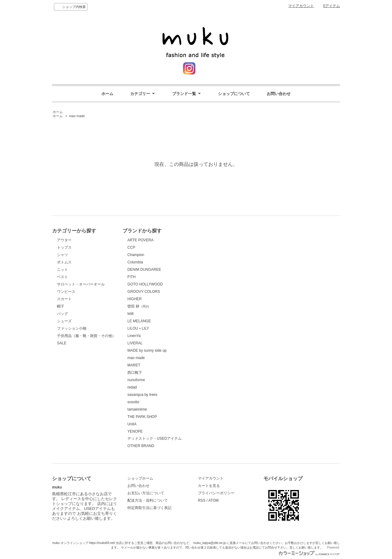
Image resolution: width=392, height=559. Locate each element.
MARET (134, 365)
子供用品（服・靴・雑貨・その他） (86, 336)
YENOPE (135, 431)
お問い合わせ (279, 94)
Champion (136, 255)
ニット (62, 270)
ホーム (107, 94)
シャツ (62, 255)
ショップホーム (140, 478)
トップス (64, 247)
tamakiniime (137, 409)
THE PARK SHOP (142, 417)
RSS (202, 500)
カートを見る (209, 486)
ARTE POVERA (140, 240)
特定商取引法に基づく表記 (149, 508)
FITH (132, 277)
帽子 (61, 306)
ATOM (213, 500)
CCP (131, 247)
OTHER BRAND (141, 446)
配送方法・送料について (148, 500)
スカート (64, 299)
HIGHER (135, 299)
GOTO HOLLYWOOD (145, 284)
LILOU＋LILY (138, 328)
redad (132, 387)
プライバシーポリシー (216, 493)
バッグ (62, 314)
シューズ (64, 321)
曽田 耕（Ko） (139, 306)
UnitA (132, 424)
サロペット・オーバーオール (81, 284)
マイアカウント (301, 6)
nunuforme (136, 380)
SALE (62, 343)
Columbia (135, 262)
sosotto (133, 402)
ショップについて (234, 94)
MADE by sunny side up (147, 350)
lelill (130, 314)
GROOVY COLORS (144, 292)
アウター (64, 240)
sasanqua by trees (142, 395)
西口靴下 (135, 373)
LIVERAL (135, 343)
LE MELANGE (139, 321)
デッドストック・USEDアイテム (155, 438)
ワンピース (66, 292)
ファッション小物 (72, 328)
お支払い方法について (146, 493)
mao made (77, 116)
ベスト (62, 277)
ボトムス (64, 262)
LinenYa (134, 336)
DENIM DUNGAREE (144, 270)
